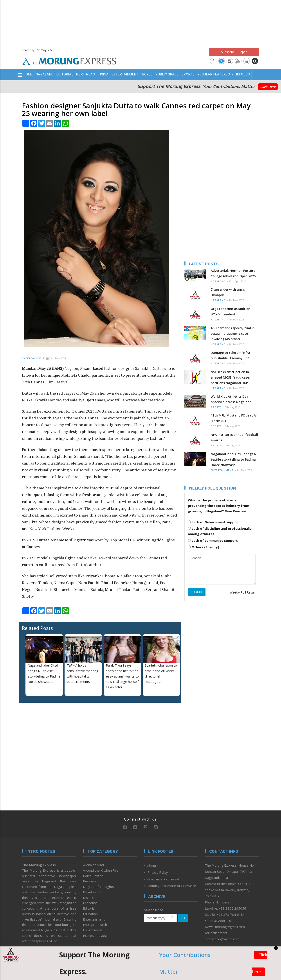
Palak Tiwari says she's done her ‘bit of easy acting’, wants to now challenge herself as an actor (122, 676)
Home (28, 74)
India (104, 74)
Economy (90, 903)
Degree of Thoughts (98, 887)
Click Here (268, 87)
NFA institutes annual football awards (234, 437)
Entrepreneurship (96, 925)
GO (183, 918)
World (147, 74)
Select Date (153, 910)
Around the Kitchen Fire (101, 870)
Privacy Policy (158, 872)
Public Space (167, 74)
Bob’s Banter (93, 876)
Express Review (95, 935)
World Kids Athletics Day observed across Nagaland (231, 399)
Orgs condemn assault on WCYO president (231, 311)
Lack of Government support (214, 522)
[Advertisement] (140, 22)
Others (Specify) (204, 547)
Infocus (243, 74)
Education (90, 914)
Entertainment (125, 74)
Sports (188, 74)
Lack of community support (213, 540)
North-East (87, 74)
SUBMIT (197, 592)
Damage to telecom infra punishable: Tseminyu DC (230, 355)
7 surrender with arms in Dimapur (230, 292)
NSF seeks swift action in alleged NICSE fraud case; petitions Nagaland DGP (230, 377)
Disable (89, 898)
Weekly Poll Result (243, 592)
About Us (154, 866)
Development (93, 892)
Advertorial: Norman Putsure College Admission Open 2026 (233, 273)
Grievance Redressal (163, 879)
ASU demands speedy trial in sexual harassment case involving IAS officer (233, 334)
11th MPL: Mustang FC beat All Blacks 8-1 (234, 418)
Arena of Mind (93, 865)
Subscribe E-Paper (234, 52)
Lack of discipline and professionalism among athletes (221, 531)
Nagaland (45, 74)
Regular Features (215, 74)
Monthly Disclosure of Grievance (172, 886)
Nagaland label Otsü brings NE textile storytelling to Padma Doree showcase (234, 459)
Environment (93, 930)
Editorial (65, 74)
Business (90, 881)
